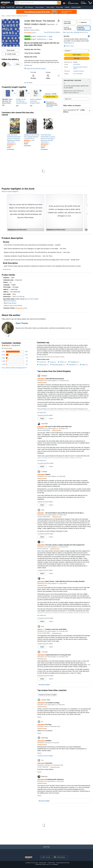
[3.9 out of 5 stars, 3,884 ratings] (29, 140)
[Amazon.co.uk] (7, 3)
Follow (18, 64)
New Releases (29, 7)
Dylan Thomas (30, 30)
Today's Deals (50, 7)
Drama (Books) (11, 301)
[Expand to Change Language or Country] (66, 4)
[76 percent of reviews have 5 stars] (15, 352)
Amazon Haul (10, 7)
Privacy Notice (43, 863)
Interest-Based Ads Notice (63, 863)
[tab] (41, 362)
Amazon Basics (40, 7)
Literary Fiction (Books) (16, 306)
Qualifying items (41, 36)
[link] (22, 93)
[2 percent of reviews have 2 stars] (15, 361)
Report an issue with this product (35, 69)
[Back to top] (46, 849)
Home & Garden (76, 7)
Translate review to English (45, 756)
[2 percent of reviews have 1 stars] (15, 364)
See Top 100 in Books (32, 299)
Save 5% (27, 36)
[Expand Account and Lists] (79, 4)
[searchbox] (38, 3)
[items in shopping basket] (90, 3)
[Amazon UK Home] (29, 858)
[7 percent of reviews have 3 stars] (15, 358)
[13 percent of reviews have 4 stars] (15, 355)
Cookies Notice (51, 863)
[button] (3, 7)
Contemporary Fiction (22, 16)
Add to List (68, 99)
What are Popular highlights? (10, 192)
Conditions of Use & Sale (32, 863)
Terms (51, 36)
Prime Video (59, 7)
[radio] (70, 22)
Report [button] (51, 419)
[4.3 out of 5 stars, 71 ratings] (45, 144)
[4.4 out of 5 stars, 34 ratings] (12, 144)
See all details (28, 83)
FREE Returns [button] (69, 43)
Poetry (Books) (12, 303)
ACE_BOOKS (77, 64)
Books (3, 16)
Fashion (67, 7)
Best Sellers (20, 7)
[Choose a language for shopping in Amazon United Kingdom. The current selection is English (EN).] (64, 3)
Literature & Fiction (11, 16)
